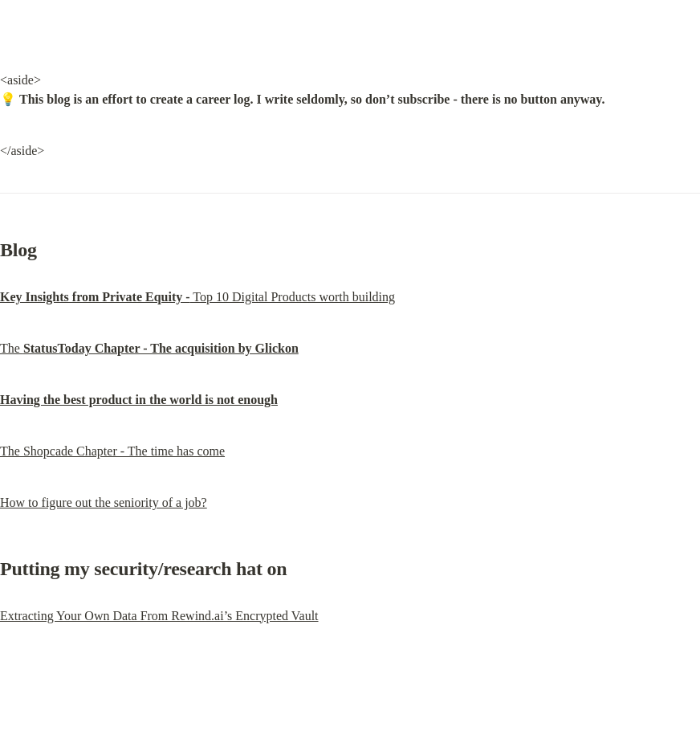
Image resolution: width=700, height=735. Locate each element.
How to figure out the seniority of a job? (104, 502)
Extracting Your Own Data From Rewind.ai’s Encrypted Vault (159, 616)
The (149, 348)
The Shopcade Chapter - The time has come (112, 451)
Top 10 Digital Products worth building (197, 297)
